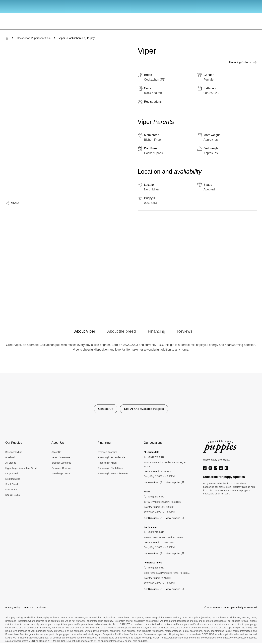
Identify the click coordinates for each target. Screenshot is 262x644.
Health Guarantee (61, 457)
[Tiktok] (216, 468)
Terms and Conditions (35, 607)
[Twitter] (221, 468)
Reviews (185, 331)
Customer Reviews (61, 468)
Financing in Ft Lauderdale (111, 457)
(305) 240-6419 (156, 532)
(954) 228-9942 (156, 457)
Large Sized (12, 473)
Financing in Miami (107, 463)
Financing (157, 331)
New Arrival (11, 490)
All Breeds (11, 463)
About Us (56, 452)
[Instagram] (210, 468)
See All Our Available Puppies (144, 409)
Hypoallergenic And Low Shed (21, 468)
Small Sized (12, 484)
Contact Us (106, 409)
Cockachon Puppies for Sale (34, 38)
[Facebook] (205, 468)
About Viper (85, 331)
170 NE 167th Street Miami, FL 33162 (163, 537)
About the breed (122, 331)
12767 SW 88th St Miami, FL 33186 (162, 502)
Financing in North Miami (111, 468)
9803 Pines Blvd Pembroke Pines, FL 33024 (167, 573)
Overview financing (107, 452)
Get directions (153, 483)
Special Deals (13, 495)
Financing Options (243, 62)
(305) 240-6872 (156, 497)
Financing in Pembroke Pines (113, 473)
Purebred (10, 457)
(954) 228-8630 (156, 568)
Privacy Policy (13, 607)
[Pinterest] (226, 468)
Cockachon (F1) (155, 80)
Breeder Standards (61, 463)
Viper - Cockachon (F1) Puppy (77, 38)
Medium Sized (13, 479)
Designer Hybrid (14, 452)
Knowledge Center (61, 473)
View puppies (175, 483)
